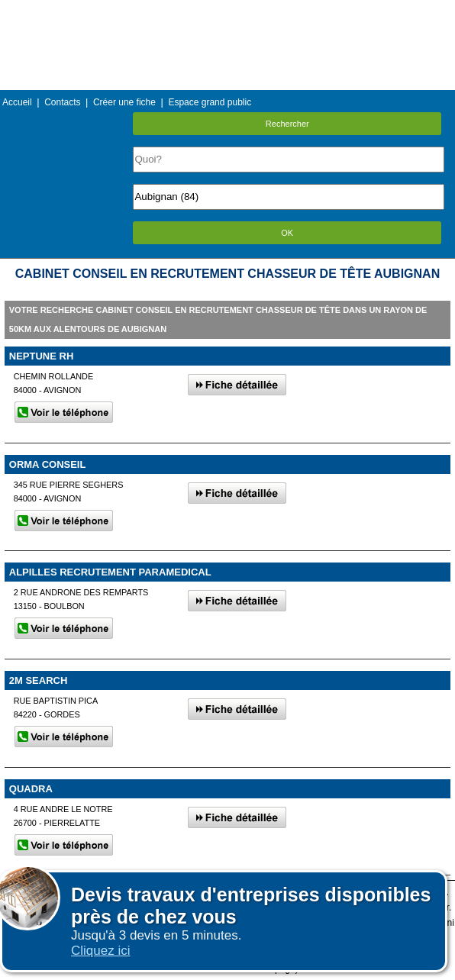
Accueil (17, 102)
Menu (227, 11)
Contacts (62, 102)
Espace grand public (210, 102)
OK (287, 233)
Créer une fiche (124, 102)
